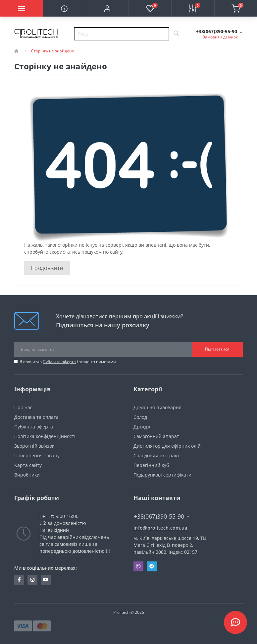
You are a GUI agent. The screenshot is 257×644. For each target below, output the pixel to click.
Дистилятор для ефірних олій (167, 446)
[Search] (176, 34)
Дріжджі (143, 427)
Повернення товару (37, 455)
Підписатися (217, 349)
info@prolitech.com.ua (160, 528)
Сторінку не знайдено (53, 51)
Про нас (23, 407)
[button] (107, 8)
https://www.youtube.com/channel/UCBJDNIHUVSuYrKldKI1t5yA (46, 580)
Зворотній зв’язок (34, 446)
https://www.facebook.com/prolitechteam (19, 580)
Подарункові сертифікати (162, 475)
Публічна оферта (59, 362)
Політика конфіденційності (45, 436)
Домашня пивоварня (157, 407)
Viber (138, 566)
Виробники (27, 475)
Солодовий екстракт (156, 455)
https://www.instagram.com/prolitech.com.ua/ (32, 580)
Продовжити (47, 268)
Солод (140, 417)
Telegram (152, 566)
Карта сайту (28, 465)
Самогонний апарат (156, 436)
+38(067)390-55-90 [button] (162, 516)
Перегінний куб (151, 465)
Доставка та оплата (36, 417)
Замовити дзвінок (220, 37)
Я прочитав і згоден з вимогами (68, 362)
